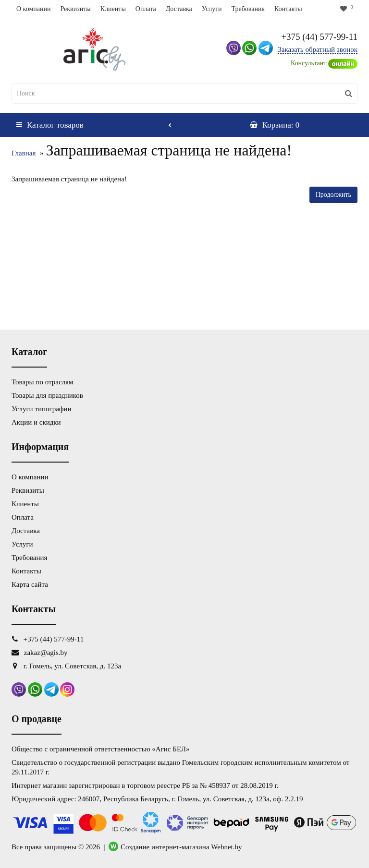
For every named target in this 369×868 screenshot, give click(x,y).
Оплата (146, 9)
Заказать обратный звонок (318, 49)
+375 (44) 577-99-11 (319, 37)
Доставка (179, 9)
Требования (248, 9)
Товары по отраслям (42, 382)
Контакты (288, 9)
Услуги (212, 9)
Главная (24, 153)
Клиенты (113, 9)
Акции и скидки (36, 422)
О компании (33, 9)
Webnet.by (226, 847)
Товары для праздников (47, 395)
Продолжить (333, 195)
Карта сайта (30, 584)
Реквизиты (75, 9)
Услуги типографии (42, 409)
